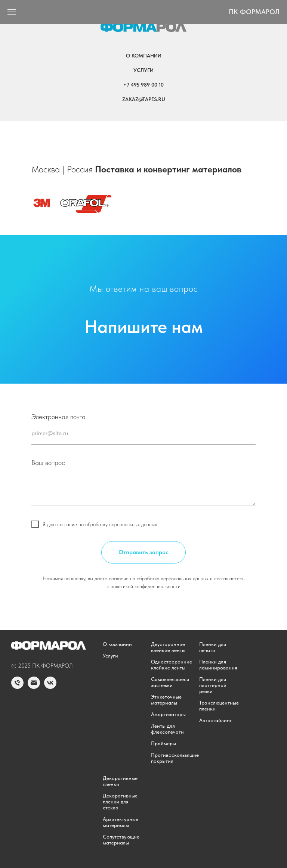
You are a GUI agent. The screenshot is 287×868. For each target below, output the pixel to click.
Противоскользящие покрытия (175, 758)
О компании (144, 56)
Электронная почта (58, 417)
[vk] (50, 687)
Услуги (143, 70)
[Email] (34, 687)
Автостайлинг (216, 720)
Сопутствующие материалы (121, 840)
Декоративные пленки (120, 781)
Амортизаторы (168, 714)
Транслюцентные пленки (219, 706)
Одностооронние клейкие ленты (172, 665)
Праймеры (163, 743)
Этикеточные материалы (166, 700)
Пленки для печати (213, 647)
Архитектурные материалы (121, 822)
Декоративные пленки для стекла (120, 802)
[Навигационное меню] (12, 12)
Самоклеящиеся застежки (170, 682)
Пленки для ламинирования (218, 665)
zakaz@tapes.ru (144, 99)
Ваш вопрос (48, 463)
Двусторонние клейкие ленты (168, 647)
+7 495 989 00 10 (143, 85)
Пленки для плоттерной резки (213, 685)
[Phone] (17, 687)
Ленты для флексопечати (167, 729)
